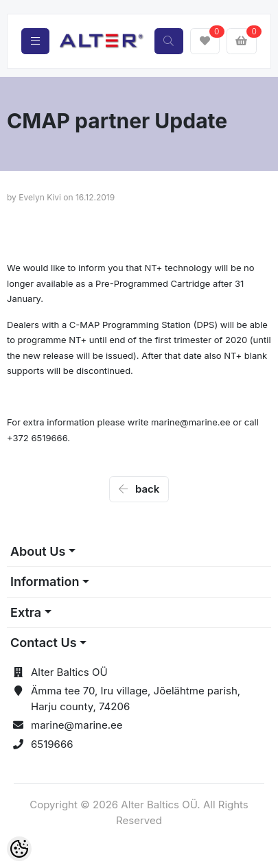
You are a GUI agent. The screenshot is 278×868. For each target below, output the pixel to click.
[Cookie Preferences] (19, 849)
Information (45, 582)
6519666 (52, 744)
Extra (26, 612)
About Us (38, 551)
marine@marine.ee (77, 725)
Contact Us (44, 643)
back (139, 489)
